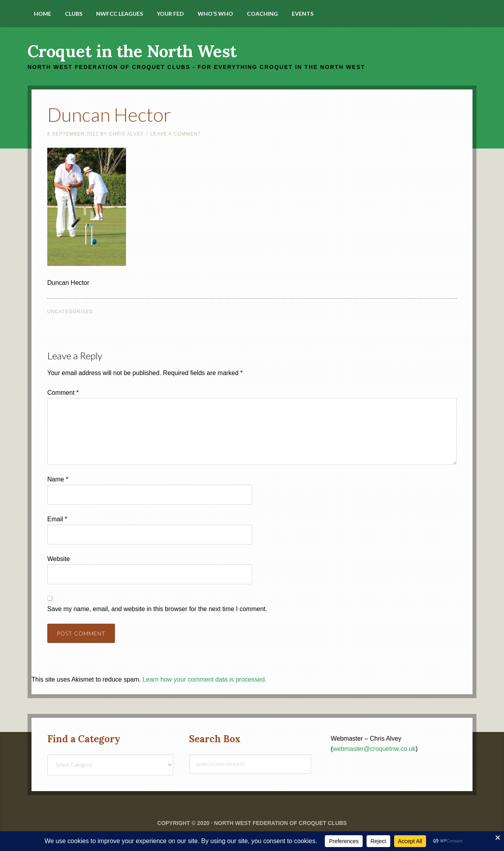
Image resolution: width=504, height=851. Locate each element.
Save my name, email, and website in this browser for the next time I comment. (157, 609)
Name (58, 479)
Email (57, 519)
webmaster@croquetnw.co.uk (374, 749)
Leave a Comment (176, 134)
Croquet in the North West (132, 51)
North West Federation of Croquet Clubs (280, 823)
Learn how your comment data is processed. (205, 679)
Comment (63, 393)
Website (59, 559)
